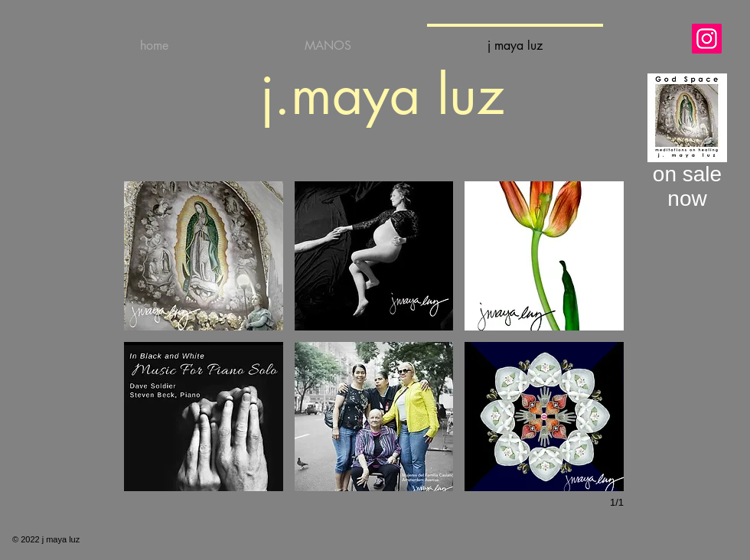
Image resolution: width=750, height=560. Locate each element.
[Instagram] (707, 39)
